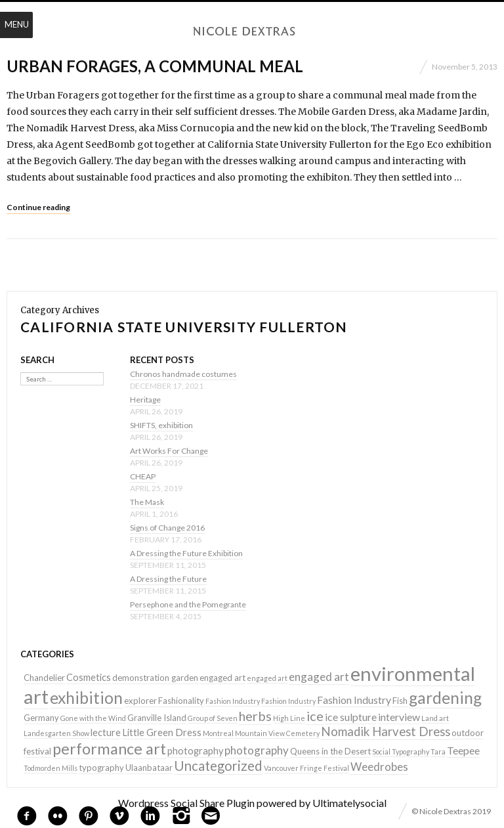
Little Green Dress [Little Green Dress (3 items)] (162, 732)
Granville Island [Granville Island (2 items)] (157, 718)
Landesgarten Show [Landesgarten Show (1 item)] (56, 733)
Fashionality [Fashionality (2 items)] (181, 701)
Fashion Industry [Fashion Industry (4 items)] (354, 700)
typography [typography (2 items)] (101, 768)
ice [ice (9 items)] (315, 716)
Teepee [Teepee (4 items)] (463, 750)
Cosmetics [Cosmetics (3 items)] (89, 677)
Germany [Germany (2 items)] (41, 718)
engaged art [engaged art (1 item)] (267, 678)
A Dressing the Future (168, 579)
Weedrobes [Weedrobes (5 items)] (379, 767)
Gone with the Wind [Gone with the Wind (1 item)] (93, 718)
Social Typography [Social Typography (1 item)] (401, 752)
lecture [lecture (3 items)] (106, 732)
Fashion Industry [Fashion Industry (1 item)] (233, 701)
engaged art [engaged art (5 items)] (319, 677)
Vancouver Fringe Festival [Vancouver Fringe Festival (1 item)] (306, 768)
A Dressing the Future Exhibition (186, 553)
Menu (17, 24)
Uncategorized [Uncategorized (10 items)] (218, 766)
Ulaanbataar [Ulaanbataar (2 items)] (149, 768)
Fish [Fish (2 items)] (400, 701)
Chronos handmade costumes (183, 374)
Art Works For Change (169, 451)
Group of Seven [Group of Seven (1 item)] (213, 718)
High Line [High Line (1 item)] (289, 718)
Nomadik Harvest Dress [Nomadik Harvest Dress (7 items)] (386, 731)
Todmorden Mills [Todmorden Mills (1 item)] (51, 768)
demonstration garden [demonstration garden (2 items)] (155, 678)
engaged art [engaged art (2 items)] (222, 678)
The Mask (147, 502)
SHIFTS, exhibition (161, 425)
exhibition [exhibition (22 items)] (86, 698)
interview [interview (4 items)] (399, 717)
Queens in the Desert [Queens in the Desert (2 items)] (330, 751)
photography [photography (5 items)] (257, 750)
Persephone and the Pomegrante (188, 604)
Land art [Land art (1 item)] (435, 718)
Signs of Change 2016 (167, 528)
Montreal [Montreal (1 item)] (218, 733)
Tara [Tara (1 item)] (438, 752)
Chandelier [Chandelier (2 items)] (44, 678)
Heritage (145, 400)
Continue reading (38, 207)
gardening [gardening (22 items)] (445, 698)
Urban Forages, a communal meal (155, 66)
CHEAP (143, 476)
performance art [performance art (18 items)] (109, 749)
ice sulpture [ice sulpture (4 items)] (351, 717)
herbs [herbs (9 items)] (255, 716)
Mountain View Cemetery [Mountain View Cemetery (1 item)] (277, 733)
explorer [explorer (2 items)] (140, 701)
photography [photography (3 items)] (195, 751)
